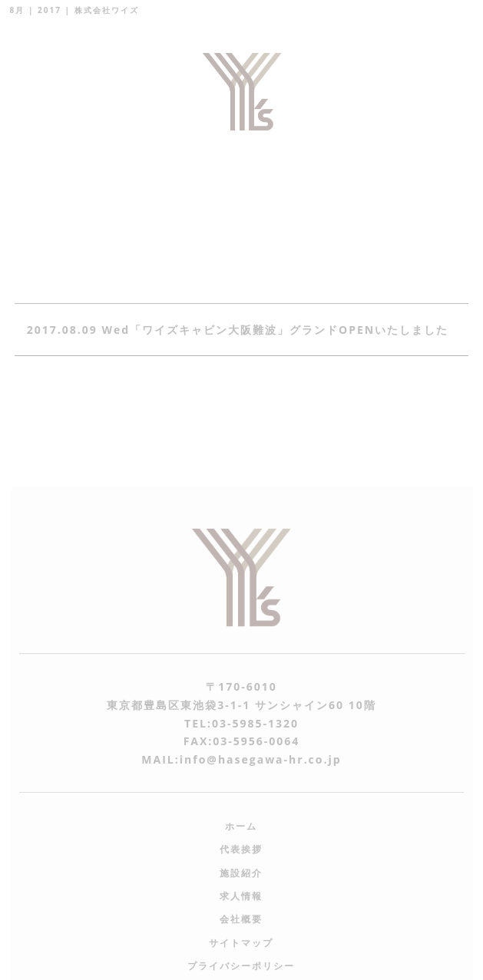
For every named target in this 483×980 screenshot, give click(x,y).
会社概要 (241, 919)
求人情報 (241, 896)
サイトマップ (241, 943)
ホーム (241, 826)
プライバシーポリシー (241, 966)
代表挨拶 (241, 849)
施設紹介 (241, 873)
